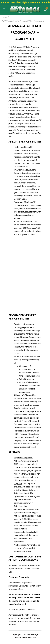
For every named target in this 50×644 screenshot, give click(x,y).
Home (4, 17)
